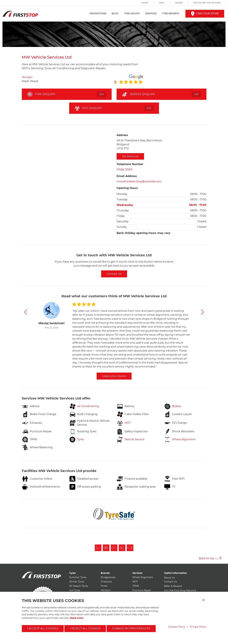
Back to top (210, 558)
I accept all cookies (43, 628)
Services (151, 13)
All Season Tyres (79, 586)
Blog (115, 13)
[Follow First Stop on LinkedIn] (122, 548)
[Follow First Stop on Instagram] (98, 548)
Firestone (106, 582)
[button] (26, 312)
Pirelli (104, 586)
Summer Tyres (78, 577)
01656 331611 (125, 169)
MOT (135, 582)
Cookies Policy (177, 627)
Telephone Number (130, 164)
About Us (169, 578)
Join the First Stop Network (207, 3)
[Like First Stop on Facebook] (106, 548)
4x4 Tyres (75, 590)
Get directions (130, 156)
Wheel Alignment (143, 577)
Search (145, 3)
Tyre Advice (132, 13)
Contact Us (114, 274)
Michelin (106, 590)
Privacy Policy (198, 627)
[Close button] (205, 602)
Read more (77, 618)
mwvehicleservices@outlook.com (139, 181)
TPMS (136, 586)
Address (122, 135)
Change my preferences (131, 628)
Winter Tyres (77, 582)
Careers (179, 3)
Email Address (127, 176)
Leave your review (114, 376)
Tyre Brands (171, 13)
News (162, 3)
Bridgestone (108, 577)
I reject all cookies (85, 628)
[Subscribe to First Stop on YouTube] (130, 548)
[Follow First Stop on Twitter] (114, 548)
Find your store (205, 13)
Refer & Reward (173, 586)
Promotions (98, 13)
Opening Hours (127, 188)
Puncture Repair (142, 590)
